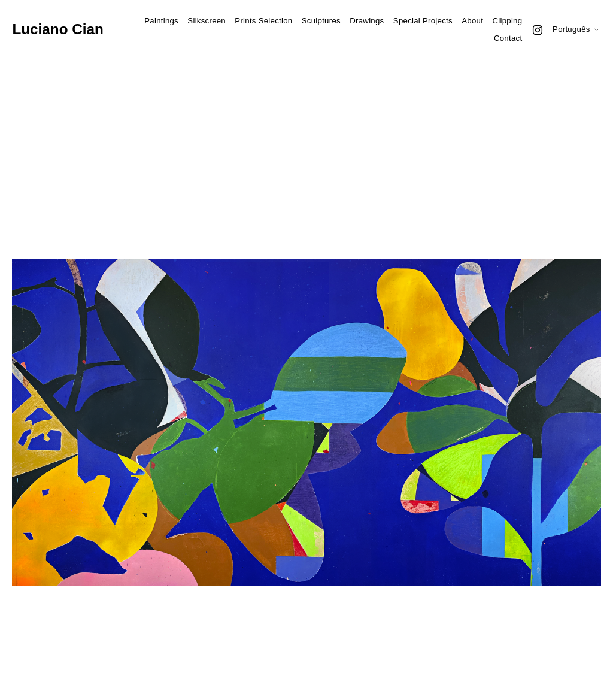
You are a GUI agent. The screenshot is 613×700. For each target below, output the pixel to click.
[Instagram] (538, 30)
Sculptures (321, 21)
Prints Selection (263, 21)
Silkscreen (207, 21)
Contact (508, 38)
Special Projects (423, 21)
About (472, 21)
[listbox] (576, 30)
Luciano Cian (57, 29)
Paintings (161, 21)
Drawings (367, 21)
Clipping (507, 21)
